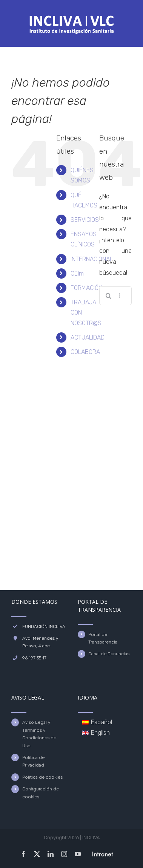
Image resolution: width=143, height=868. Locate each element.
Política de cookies (42, 777)
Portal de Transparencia (103, 638)
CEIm (77, 273)
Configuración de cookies (41, 793)
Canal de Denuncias (109, 654)
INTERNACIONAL (92, 259)
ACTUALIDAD (88, 337)
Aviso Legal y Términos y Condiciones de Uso (39, 734)
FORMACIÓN (86, 288)
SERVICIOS (85, 220)
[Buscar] (109, 296)
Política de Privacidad (33, 761)
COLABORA (85, 352)
